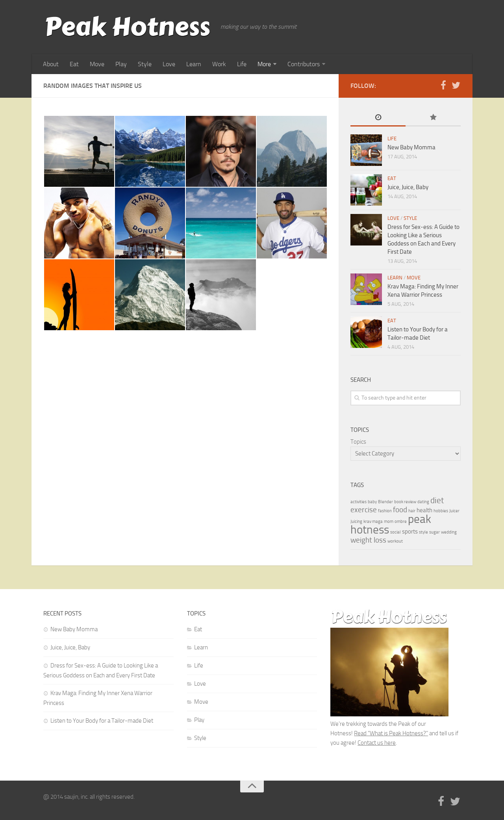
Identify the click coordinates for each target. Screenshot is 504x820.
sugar (435, 532)
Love (169, 64)
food (400, 510)
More (264, 64)
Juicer (454, 511)
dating (423, 502)
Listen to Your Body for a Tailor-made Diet (102, 721)
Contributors (304, 64)
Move (97, 64)
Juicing (356, 522)
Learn (194, 64)
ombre (401, 522)
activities (359, 502)
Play (121, 64)
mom (389, 522)
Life (242, 64)
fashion (385, 511)
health (424, 510)
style (423, 532)
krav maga (373, 522)
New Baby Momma (411, 147)
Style (145, 64)
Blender (385, 502)
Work (219, 64)
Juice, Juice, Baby (408, 187)
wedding (449, 532)
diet (437, 500)
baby (372, 502)
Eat (74, 64)
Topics (358, 442)
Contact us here (377, 743)
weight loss (368, 540)
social (396, 532)
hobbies (441, 511)
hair (412, 511)
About (51, 64)
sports (410, 532)
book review (405, 502)
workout (395, 541)
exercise (364, 510)
